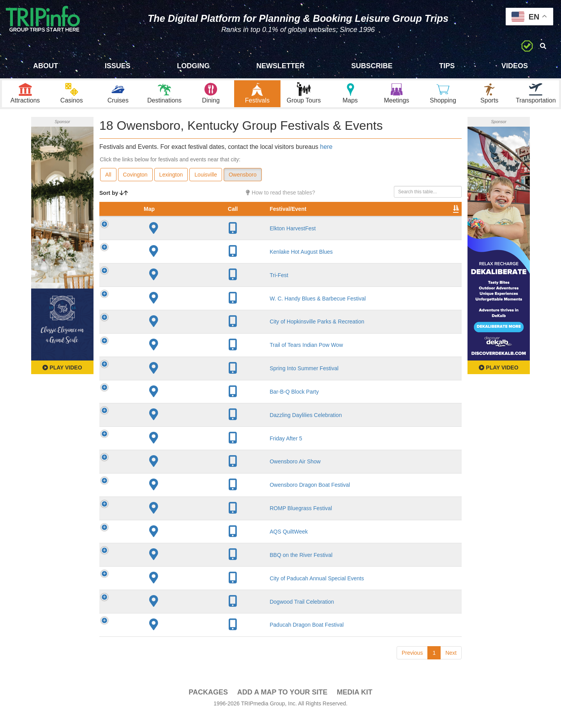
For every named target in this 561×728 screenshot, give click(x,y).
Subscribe (372, 66)
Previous (412, 666)
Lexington (171, 180)
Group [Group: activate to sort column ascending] (441, 222)
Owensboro (243, 180)
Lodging (193, 66)
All (108, 180)
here (326, 152)
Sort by (114, 198)
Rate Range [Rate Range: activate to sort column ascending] (302, 218)
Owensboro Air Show (171, 474)
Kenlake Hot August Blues (177, 265)
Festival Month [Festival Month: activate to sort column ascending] (342, 218)
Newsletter (280, 66)
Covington (135, 180)
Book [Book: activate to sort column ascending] (412, 222)
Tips (447, 66)
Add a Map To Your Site (282, 705)
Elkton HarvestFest (169, 241)
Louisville (206, 180)
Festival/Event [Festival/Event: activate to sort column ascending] (164, 222)
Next (451, 666)
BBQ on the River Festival (177, 568)
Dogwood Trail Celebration (178, 615)
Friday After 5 (162, 451)
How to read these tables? (280, 198)
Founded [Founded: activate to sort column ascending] (267, 222)
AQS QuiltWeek (165, 544)
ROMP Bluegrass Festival (177, 521)
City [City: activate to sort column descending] (225, 222)
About (46, 66)
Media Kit (354, 705)
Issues (118, 66)
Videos (515, 66)
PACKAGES (208, 705)
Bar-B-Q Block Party (170, 405)
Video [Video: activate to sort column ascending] (383, 222)
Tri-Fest (155, 288)
